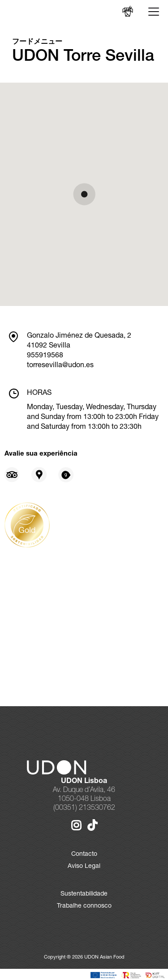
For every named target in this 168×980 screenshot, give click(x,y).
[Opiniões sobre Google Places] (39, 475)
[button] (84, 194)
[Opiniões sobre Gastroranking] (66, 475)
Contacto (84, 854)
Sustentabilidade (84, 894)
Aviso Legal (84, 867)
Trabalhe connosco (84, 906)
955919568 (45, 356)
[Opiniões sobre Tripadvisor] (12, 475)
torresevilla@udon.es (60, 366)
